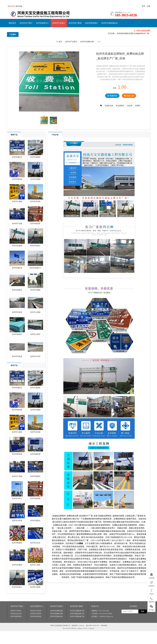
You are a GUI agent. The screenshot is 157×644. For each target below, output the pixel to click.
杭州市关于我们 (26, 23)
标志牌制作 (120, 106)
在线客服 (151, 575)
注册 (148, 6)
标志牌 (130, 106)
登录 (143, 6)
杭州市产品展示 (59, 23)
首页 (60, 42)
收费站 (138, 106)
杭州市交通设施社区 (110, 23)
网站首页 (12, 23)
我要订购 (129, 96)
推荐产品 (14, 135)
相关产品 (14, 365)
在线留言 (151, 583)
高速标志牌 (109, 106)
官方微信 (151, 607)
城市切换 (20, 6)
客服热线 (151, 599)
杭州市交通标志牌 (87, 42)
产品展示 (13, 34)
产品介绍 (55, 135)
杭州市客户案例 (75, 23)
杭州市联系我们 (91, 23)
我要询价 (112, 96)
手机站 (151, 591)
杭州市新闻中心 (42, 23)
